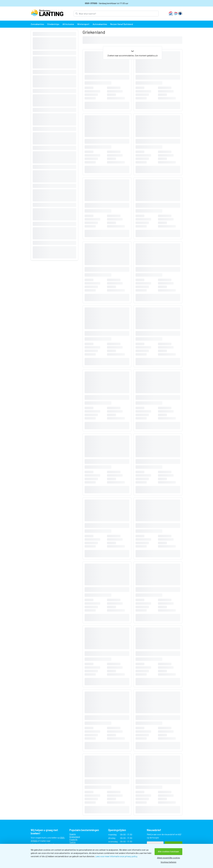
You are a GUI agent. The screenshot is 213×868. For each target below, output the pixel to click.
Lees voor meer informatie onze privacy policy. (116, 856)
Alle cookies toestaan (168, 851)
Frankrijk (73, 839)
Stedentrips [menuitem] (53, 24)
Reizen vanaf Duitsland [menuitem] (122, 24)
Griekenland (75, 837)
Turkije (72, 842)
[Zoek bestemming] (118, 13)
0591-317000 (91, 3)
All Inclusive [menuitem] (68, 24)
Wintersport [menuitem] (83, 24)
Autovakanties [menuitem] (100, 24)
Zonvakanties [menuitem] (37, 24)
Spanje (73, 834)
